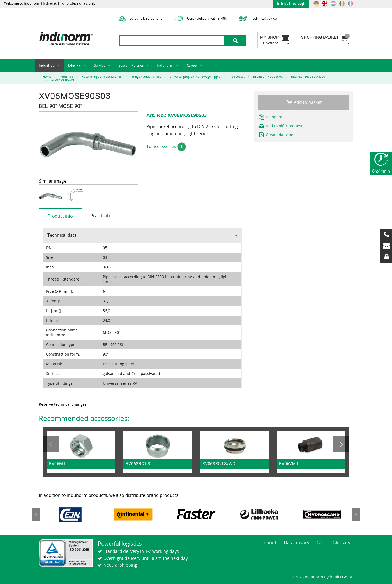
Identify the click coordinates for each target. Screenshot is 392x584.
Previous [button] (51, 444)
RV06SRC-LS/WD (219, 464)
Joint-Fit (74, 65)
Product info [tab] (60, 216)
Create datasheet (278, 135)
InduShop (47, 65)
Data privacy (296, 543)
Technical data (62, 235)
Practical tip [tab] (102, 216)
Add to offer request (280, 126)
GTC (321, 543)
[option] (51, 197)
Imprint (269, 543)
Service (100, 65)
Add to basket (304, 102)
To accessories (166, 146)
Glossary (341, 543)
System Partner (131, 65)
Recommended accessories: (84, 418)
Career (192, 65)
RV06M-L (58, 464)
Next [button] (341, 444)
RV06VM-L (289, 464)
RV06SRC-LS (138, 464)
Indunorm (165, 65)
